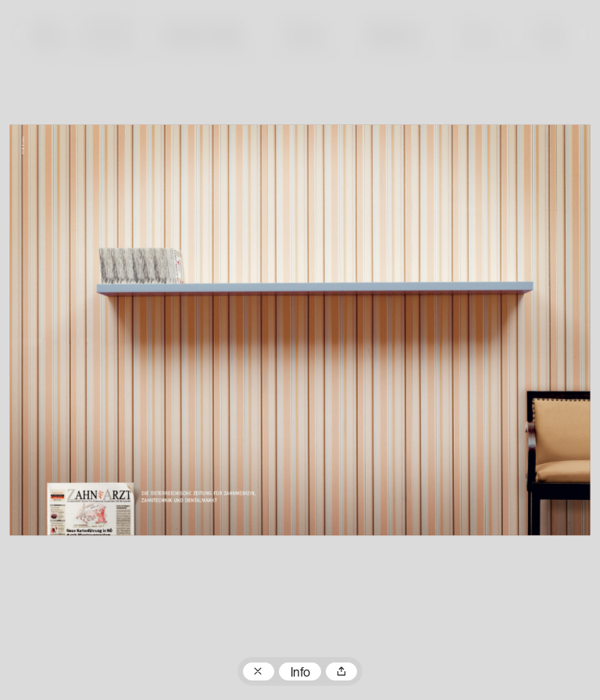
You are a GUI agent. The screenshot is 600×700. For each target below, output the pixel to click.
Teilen (341, 672)
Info (300, 673)
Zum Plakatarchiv (259, 672)
